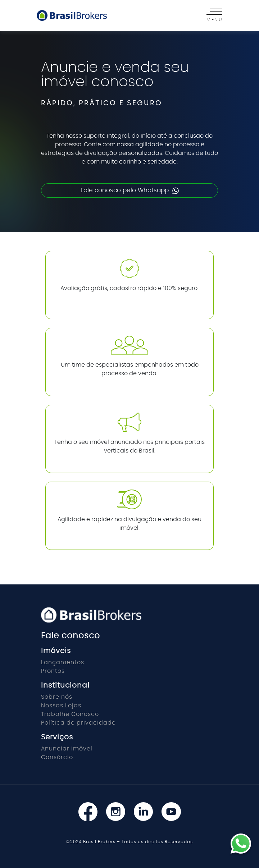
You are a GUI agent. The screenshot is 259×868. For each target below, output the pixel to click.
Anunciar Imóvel (67, 749)
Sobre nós (57, 697)
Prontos (53, 671)
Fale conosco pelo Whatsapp (130, 191)
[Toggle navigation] (212, 15)
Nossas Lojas (61, 706)
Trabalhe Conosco (70, 714)
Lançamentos (63, 662)
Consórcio (57, 757)
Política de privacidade (78, 723)
